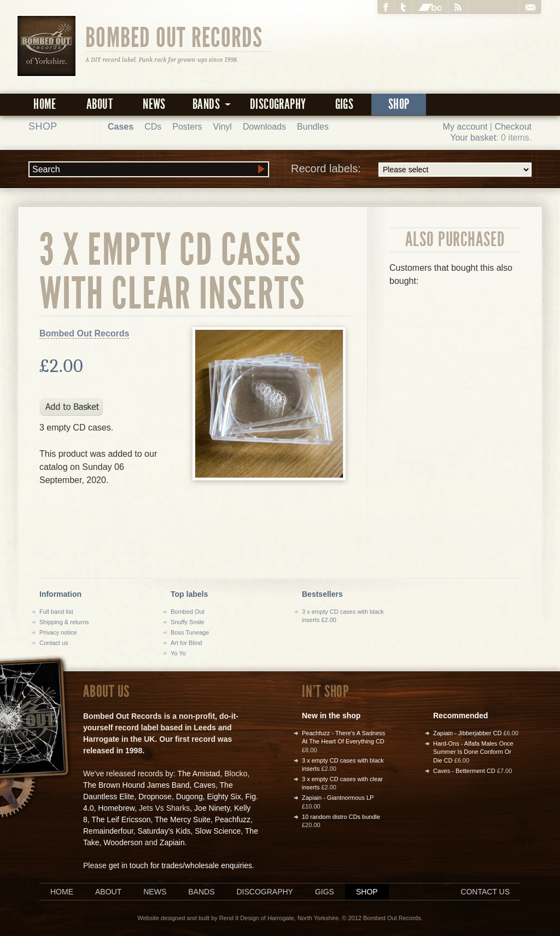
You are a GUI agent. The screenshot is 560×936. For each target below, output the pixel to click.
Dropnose (155, 797)
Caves (205, 785)
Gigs (345, 104)
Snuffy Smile (188, 622)
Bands (201, 892)
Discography (278, 104)
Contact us (54, 643)
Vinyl (223, 127)
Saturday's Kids (164, 831)
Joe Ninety (212, 808)
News (154, 104)
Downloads (264, 127)
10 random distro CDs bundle (341, 817)
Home (45, 104)
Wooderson (123, 842)
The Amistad (199, 774)
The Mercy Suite (183, 819)
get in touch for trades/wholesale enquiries (180, 865)
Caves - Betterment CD (464, 771)
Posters (187, 127)
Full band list (56, 612)
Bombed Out (188, 612)
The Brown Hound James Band (136, 785)
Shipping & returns (64, 622)
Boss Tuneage (190, 632)
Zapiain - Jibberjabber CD (467, 733)
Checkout (513, 127)
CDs (153, 127)
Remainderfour (108, 831)
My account (465, 127)
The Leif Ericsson (121, 819)
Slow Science (218, 831)
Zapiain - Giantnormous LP (338, 798)
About (100, 104)
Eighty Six (224, 797)
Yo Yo (178, 653)
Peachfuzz (233, 819)
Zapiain (172, 842)
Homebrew (116, 808)
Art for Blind (186, 643)
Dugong (189, 797)
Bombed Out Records (174, 37)
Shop (399, 104)
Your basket (473, 138)
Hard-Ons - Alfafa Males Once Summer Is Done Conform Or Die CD (473, 752)
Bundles (313, 127)
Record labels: (411, 170)
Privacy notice (58, 632)
